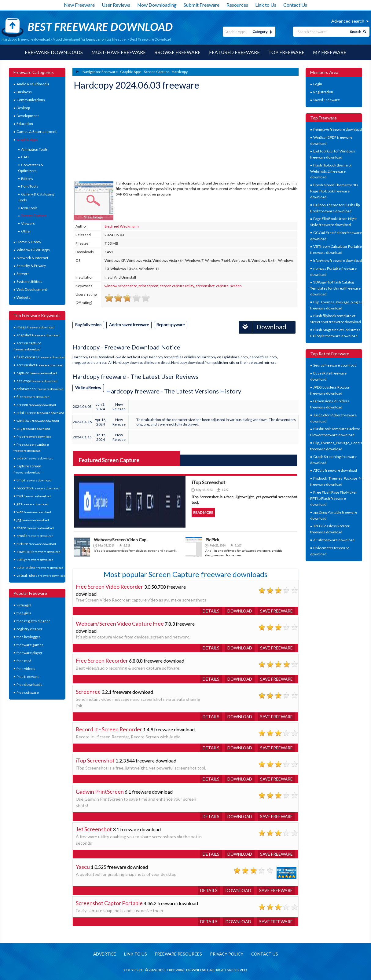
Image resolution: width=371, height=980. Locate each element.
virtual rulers (41, 575)
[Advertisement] (119, 136)
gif (32, 504)
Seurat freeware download (335, 366)
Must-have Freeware (118, 52)
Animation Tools (34, 150)
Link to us (134, 954)
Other (26, 231)
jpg (33, 520)
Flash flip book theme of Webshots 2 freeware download (331, 171)
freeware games (30, 645)
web (34, 512)
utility (35, 559)
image (35, 327)
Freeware (110, 72)
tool (34, 496)
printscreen (40, 389)
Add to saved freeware (130, 325)
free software (28, 692)
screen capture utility (177, 286)
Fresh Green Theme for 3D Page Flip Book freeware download (334, 191)
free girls (24, 613)
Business (24, 92)
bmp (34, 480)
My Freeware (330, 52)
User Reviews (116, 5)
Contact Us (295, 5)
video (35, 458)
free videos (26, 669)
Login (318, 84)
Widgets (23, 298)
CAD (25, 157)
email (35, 536)
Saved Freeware (327, 100)
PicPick (212, 539)
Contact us (267, 954)
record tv (38, 488)
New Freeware (79, 5)
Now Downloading (157, 5)
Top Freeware (287, 52)
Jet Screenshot (94, 829)
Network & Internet (32, 258)
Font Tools (30, 186)
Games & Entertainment (37, 132)
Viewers (28, 223)
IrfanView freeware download (338, 260)
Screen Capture (34, 216)
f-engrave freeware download (338, 130)
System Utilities (29, 282)
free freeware (28, 676)
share (35, 528)
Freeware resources (177, 954)
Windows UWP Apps (33, 250)
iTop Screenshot (95, 760)
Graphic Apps (27, 140)
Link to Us (266, 5)
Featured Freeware (235, 52)
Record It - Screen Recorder (109, 729)
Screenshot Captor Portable (109, 903)
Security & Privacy (31, 266)
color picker (40, 567)
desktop (37, 381)
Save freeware (276, 611)
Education (25, 124)
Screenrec (88, 691)
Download (262, 327)
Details (209, 611)
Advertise (102, 954)
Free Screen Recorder (102, 660)
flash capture (41, 357)
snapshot (38, 335)
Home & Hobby (29, 242)
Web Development (32, 290)
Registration (323, 92)
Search (356, 32)
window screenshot (121, 286)
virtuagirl (24, 605)
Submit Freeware (202, 5)
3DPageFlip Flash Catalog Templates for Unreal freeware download (335, 288)
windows (38, 421)
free (34, 436)
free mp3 (24, 661)
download (39, 552)
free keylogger (28, 637)
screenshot (40, 365)
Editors (27, 179)
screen (36, 405)
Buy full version (89, 325)
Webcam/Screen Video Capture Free (120, 623)
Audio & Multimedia (33, 84)
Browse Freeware (177, 52)
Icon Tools (29, 208)
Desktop (23, 108)
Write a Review (89, 387)
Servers (23, 274)
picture (36, 544)
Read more (203, 512)
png (33, 428)
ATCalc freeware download (335, 471)
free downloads (29, 684)
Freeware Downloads (53, 52)
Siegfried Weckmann (122, 226)
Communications (31, 100)
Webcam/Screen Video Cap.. (121, 539)
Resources (237, 5)
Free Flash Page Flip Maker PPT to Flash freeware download (334, 498)
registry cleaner (29, 629)
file (33, 397)
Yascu (83, 866)
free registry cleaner (33, 621)
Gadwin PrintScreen (100, 791)
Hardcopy (180, 72)
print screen (40, 413)
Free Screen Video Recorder (110, 586)
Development (28, 116)
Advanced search (348, 21)
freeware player (29, 653)
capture (37, 373)
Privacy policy (227, 954)
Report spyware (173, 325)
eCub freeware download (334, 540)
